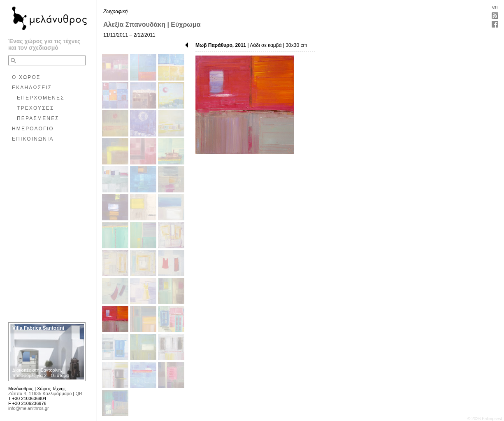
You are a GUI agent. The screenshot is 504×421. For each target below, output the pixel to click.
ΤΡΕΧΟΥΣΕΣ (36, 108)
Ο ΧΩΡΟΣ (26, 77)
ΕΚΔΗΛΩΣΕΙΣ (32, 88)
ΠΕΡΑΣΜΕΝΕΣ (38, 118)
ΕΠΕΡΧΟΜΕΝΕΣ (41, 98)
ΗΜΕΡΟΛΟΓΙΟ (33, 129)
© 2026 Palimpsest (485, 419)
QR (79, 393)
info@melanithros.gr (29, 408)
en (495, 7)
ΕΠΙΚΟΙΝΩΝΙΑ (33, 139)
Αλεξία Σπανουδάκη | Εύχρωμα (152, 24)
